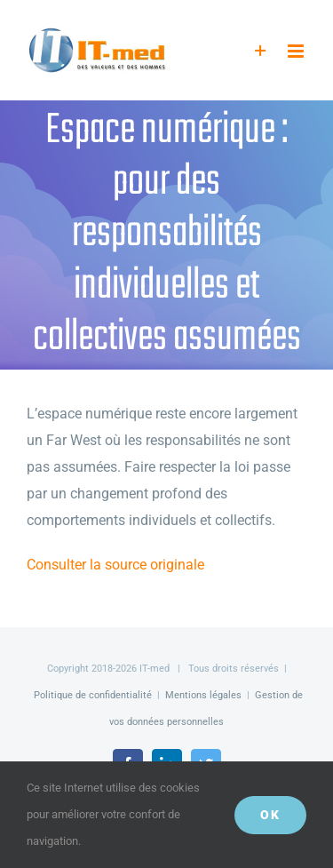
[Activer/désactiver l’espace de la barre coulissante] (261, 51)
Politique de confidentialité (93, 695)
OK (270, 815)
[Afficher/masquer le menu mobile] (297, 51)
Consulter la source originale (115, 565)
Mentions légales (203, 695)
